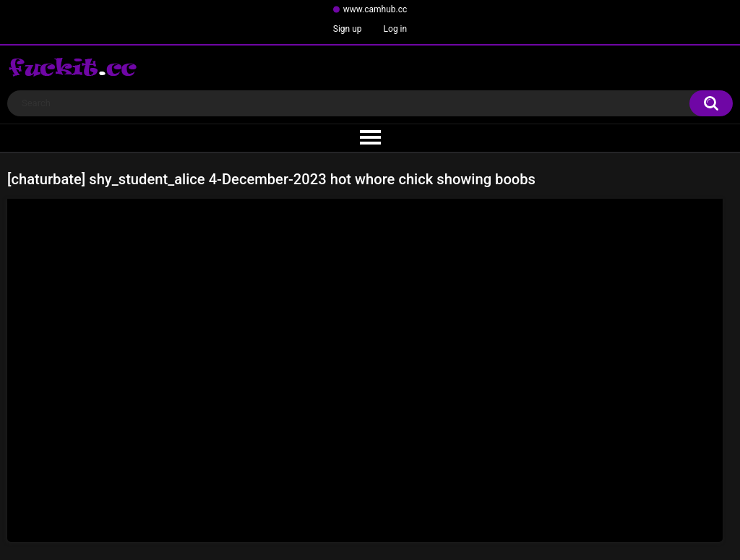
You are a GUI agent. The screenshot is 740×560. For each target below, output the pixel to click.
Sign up (348, 29)
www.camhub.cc (375, 9)
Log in (396, 29)
